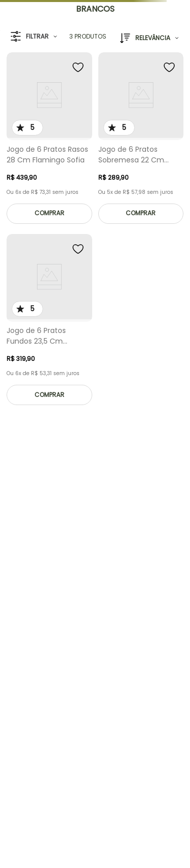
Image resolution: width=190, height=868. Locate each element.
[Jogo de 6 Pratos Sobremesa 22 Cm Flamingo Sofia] (141, 141)
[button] (34, 37)
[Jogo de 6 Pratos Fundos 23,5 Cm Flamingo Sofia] (49, 322)
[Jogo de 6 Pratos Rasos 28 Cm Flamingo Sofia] (49, 141)
